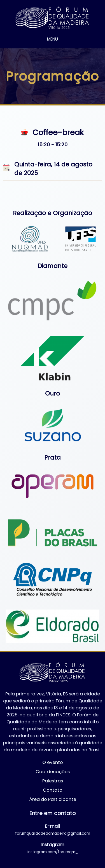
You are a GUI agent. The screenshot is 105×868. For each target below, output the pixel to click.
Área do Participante (53, 799)
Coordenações (53, 772)
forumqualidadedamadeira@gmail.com (53, 833)
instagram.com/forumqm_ (53, 852)
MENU (53, 39)
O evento (53, 762)
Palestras (53, 781)
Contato (53, 790)
